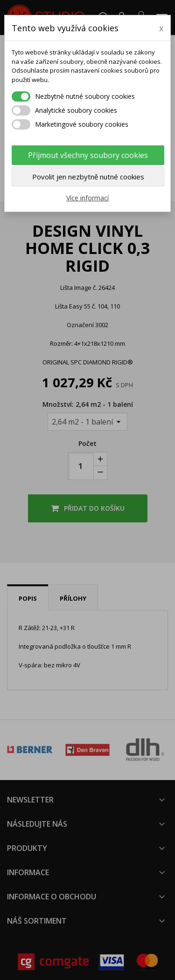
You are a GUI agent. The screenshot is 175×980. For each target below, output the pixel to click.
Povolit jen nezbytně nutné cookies (88, 177)
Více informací (87, 198)
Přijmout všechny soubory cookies (88, 155)
